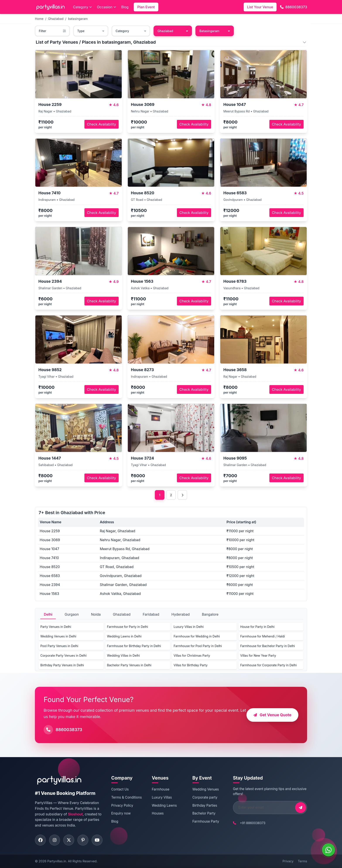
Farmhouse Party (206, 821)
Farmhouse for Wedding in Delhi (197, 636)
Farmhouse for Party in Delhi (128, 627)
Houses (158, 813)
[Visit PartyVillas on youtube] (97, 840)
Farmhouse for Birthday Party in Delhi (134, 646)
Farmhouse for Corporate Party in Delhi (269, 665)
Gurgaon (72, 614)
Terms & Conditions (127, 797)
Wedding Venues (206, 789)
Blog (125, 7)
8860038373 (294, 7)
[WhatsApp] (328, 850)
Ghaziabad (56, 19)
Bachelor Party (204, 813)
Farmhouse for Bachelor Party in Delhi (268, 646)
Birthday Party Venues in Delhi (62, 665)
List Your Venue (260, 7)
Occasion (107, 7)
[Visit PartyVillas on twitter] (69, 840)
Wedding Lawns (164, 805)
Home (39, 19)
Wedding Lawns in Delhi (124, 636)
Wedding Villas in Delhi (124, 655)
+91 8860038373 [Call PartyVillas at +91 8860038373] (253, 823)
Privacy (288, 861)
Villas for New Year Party (258, 655)
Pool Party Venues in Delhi (59, 646)
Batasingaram (215, 31)
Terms (303, 861)
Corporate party (205, 797)
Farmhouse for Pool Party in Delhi (198, 646)
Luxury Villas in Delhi (189, 627)
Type (91, 31)
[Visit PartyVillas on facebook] (40, 840)
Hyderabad (181, 614)
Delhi (48, 614)
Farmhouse (161, 789)
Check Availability (102, 124)
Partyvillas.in (57, 861)
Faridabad (151, 614)
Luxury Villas (162, 797)
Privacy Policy (122, 805)
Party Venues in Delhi (56, 627)
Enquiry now (121, 813)
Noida (96, 614)
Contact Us (120, 789)
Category (82, 7)
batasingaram (78, 19)
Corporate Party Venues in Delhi (63, 655)
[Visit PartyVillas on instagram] (55, 840)
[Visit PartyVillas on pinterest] (83, 840)
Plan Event (146, 7)
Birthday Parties (205, 805)
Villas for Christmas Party (192, 655)
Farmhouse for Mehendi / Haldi (263, 636)
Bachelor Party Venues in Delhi (129, 665)
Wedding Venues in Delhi (58, 636)
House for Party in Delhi (257, 627)
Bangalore (210, 614)
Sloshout (75, 814)
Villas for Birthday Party (191, 665)
